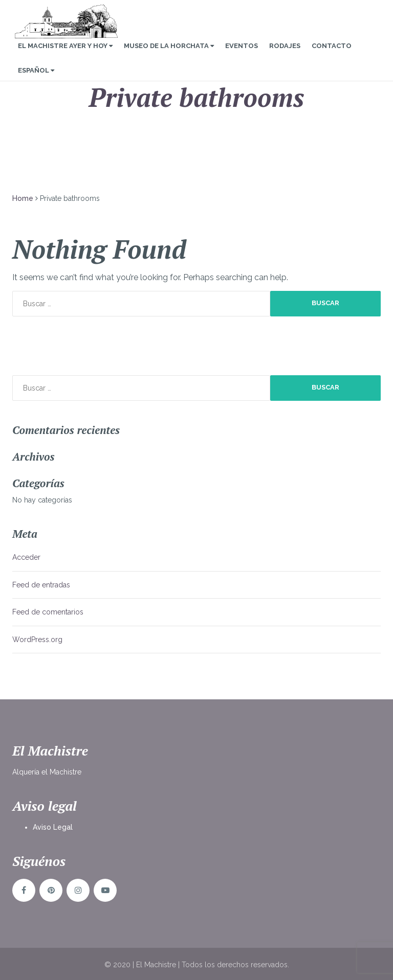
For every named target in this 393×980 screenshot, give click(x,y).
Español (36, 80)
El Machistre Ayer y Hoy (65, 55)
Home (23, 198)
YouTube (105, 890)
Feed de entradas (41, 585)
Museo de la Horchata (169, 55)
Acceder (26, 557)
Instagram (78, 890)
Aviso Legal (53, 827)
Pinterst (51, 890)
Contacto (332, 55)
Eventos (242, 55)
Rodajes (285, 55)
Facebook (24, 890)
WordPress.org (37, 640)
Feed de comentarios (48, 612)
